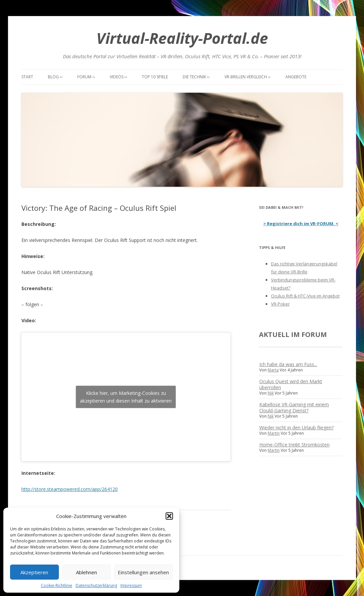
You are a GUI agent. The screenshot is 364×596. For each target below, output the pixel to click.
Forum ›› (86, 77)
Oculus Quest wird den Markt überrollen (291, 384)
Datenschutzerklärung (96, 585)
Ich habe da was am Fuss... (288, 364)
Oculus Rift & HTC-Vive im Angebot (305, 296)
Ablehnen (86, 572)
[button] (169, 516)
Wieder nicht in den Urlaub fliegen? (296, 428)
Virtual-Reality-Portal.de (182, 38)
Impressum (131, 585)
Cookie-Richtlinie (57, 585)
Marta (273, 370)
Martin (274, 433)
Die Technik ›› (196, 77)
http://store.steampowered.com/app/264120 (70, 489)
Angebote (296, 77)
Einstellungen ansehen (143, 572)
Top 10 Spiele (155, 77)
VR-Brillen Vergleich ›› (248, 77)
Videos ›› (118, 77)
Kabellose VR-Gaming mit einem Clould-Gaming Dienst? (294, 407)
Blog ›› (55, 77)
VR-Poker (280, 304)
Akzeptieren (34, 572)
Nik (271, 393)
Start (27, 77)
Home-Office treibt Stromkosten (294, 445)
